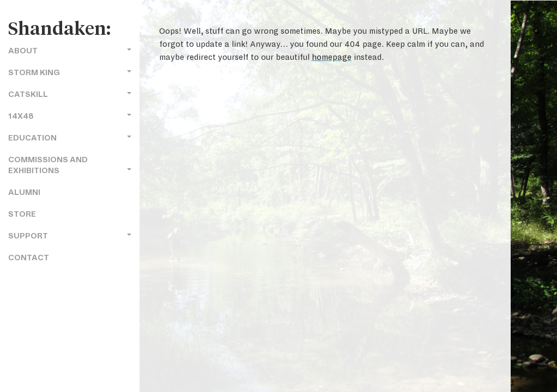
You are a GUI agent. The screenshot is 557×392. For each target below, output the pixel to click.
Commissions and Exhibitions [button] (70, 165)
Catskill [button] (70, 94)
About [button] (70, 51)
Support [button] (70, 236)
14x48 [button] (70, 116)
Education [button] (70, 138)
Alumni (24, 192)
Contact (29, 258)
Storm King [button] (70, 73)
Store (22, 214)
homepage (332, 57)
